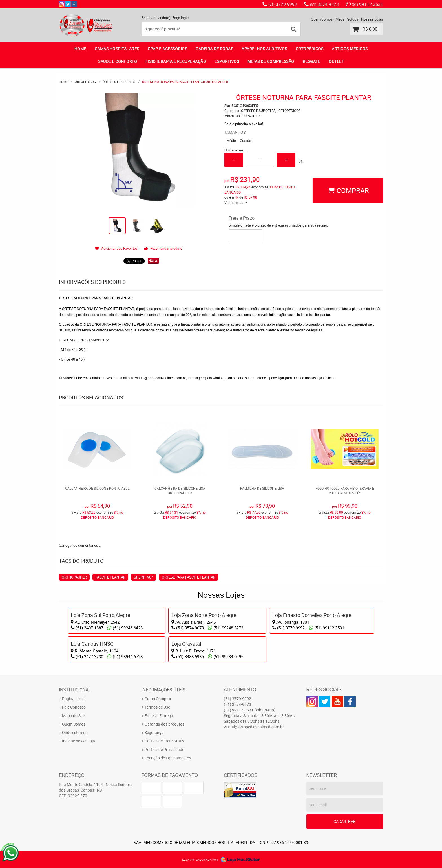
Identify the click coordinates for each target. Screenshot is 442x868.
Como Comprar (158, 699)
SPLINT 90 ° (144, 577)
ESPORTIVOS (227, 61)
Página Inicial (74, 699)
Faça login (180, 18)
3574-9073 (324, 4)
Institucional (75, 690)
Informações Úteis (163, 690)
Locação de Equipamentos (168, 758)
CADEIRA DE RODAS (214, 49)
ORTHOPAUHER (74, 577)
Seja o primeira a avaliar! (244, 124)
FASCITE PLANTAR (110, 577)
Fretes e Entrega (159, 716)
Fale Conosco (74, 707)
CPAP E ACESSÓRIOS (168, 49)
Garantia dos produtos (164, 724)
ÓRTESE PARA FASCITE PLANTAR (189, 577)
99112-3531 (367, 4)
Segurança (154, 732)
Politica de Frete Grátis (164, 741)
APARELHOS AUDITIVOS (264, 49)
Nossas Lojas (372, 19)
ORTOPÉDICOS (310, 49)
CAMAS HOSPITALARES (117, 49)
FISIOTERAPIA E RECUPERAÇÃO (176, 61)
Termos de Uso (157, 707)
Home (80, 49)
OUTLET (336, 61)
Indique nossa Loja (79, 741)
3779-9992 (283, 4)
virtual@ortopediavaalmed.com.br (161, 378)
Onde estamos (75, 732)
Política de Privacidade (164, 749)
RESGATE (312, 61)
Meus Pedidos (347, 19)
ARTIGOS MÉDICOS (350, 49)
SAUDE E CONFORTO (118, 61)
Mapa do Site (73, 716)
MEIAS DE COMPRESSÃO (271, 61)
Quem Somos (322, 19)
